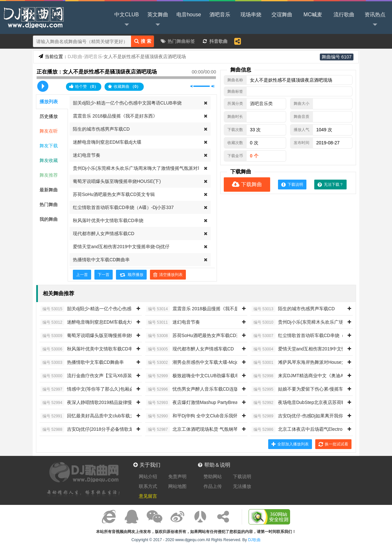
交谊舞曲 (282, 15)
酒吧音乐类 (261, 104)
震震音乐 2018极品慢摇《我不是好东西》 (115, 116)
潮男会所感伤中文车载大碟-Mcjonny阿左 (201, 363)
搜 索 (143, 41)
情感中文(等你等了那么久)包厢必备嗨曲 (94, 389)
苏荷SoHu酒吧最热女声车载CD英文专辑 (114, 194)
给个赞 (84, 86)
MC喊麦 (313, 15)
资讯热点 (375, 20)
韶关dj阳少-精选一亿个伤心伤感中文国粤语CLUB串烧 (127, 103)
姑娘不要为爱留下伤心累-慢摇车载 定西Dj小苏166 (316, 389)
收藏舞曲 (124, 87)
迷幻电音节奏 (87, 155)
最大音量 (213, 86)
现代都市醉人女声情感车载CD (104, 234)
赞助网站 (213, 476)
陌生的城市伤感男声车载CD (101, 129)
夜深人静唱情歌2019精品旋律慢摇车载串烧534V (103, 403)
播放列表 (49, 102)
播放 (43, 86)
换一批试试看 (333, 444)
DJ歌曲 (33, 17)
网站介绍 (148, 476)
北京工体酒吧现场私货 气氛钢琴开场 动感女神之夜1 (212, 429)
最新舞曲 (49, 190)
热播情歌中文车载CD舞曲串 (101, 260)
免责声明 (177, 476)
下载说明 (292, 185)
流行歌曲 (344, 15)
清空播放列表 (168, 275)
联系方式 (148, 486)
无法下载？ (330, 185)
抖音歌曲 (219, 41)
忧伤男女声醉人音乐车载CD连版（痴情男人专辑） (211, 389)
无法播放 (242, 486)
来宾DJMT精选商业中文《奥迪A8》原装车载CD (313, 376)
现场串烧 (251, 15)
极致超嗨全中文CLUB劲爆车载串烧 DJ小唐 (203, 376)
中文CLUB (127, 20)
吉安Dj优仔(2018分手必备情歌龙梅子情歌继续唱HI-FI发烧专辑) (118, 429)
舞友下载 (49, 146)
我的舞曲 (49, 219)
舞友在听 (49, 131)
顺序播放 (131, 275)
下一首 (104, 275)
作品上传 (213, 486)
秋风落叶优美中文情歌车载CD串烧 (108, 220)
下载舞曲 (247, 184)
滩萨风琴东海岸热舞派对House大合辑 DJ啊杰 (311, 363)
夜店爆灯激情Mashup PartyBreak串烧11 (200, 403)
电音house (189, 15)
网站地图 (177, 486)
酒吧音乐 (220, 15)
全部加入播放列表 (290, 444)
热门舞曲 (49, 204)
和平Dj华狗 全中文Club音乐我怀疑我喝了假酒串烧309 (214, 416)
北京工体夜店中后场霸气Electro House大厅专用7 (315, 429)
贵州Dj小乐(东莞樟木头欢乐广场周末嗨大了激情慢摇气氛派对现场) (141, 168)
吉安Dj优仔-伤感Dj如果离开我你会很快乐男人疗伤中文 (320, 416)
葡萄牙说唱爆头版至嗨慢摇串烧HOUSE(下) (117, 181)
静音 (192, 86)
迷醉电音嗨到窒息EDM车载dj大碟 (107, 142)
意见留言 (148, 496)
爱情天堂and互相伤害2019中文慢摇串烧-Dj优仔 (121, 247)
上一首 (82, 275)
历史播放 (49, 116)
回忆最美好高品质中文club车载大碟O (92, 416)
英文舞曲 (158, 20)
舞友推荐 (49, 175)
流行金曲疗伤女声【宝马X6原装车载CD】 (96, 376)
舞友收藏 (49, 160)
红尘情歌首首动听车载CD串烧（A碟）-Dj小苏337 (123, 207)
